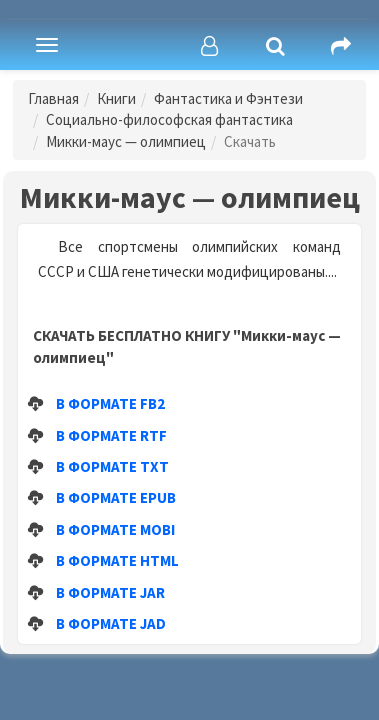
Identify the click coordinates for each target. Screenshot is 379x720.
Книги (116, 98)
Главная (53, 98)
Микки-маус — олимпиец (126, 141)
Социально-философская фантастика (169, 119)
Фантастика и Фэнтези (228, 98)
